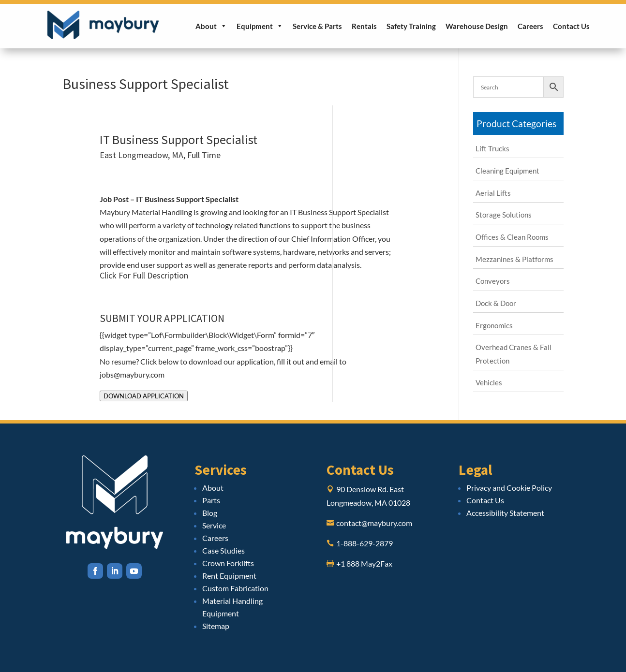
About (211, 26)
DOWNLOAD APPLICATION (144, 396)
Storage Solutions (504, 215)
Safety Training (411, 26)
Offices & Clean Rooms (512, 237)
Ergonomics (494, 325)
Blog (210, 513)
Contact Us (571, 26)
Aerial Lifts (493, 193)
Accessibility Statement (505, 513)
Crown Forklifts (228, 563)
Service (214, 525)
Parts (211, 500)
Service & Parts (317, 26)
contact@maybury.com (374, 523)
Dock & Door (496, 303)
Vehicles (489, 382)
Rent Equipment (229, 576)
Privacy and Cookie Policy (509, 488)
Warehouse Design (477, 26)
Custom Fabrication (235, 588)
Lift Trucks (492, 148)
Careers (530, 26)
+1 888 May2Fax (364, 563)
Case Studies (224, 550)
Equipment (260, 26)
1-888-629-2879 (365, 543)
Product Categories (516, 124)
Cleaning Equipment (507, 171)
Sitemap (216, 626)
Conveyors (493, 281)
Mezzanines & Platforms (514, 259)
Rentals (364, 26)
